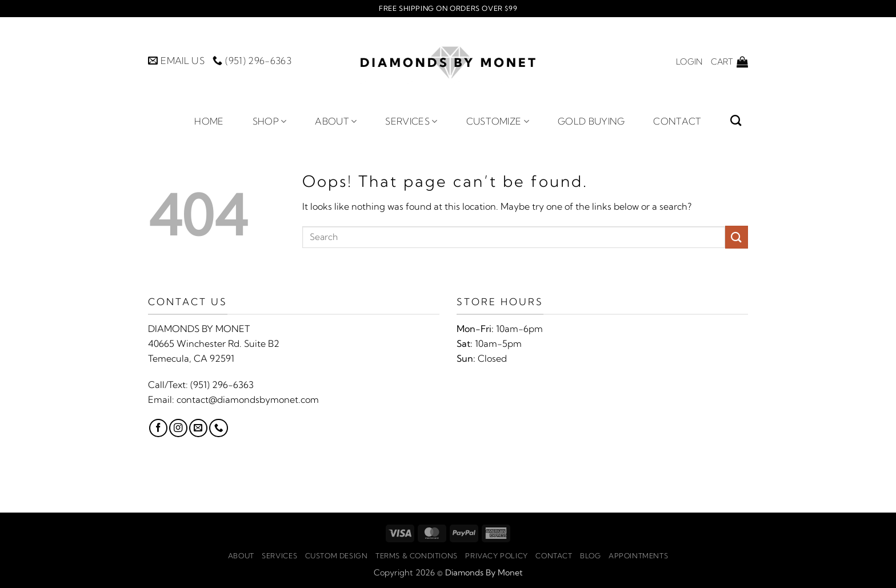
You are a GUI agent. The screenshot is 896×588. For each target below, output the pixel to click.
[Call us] (218, 428)
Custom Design (337, 556)
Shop (270, 121)
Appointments (638, 556)
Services (411, 121)
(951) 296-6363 (222, 385)
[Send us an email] (198, 428)
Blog (590, 556)
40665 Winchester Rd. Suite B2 (214, 343)
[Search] (736, 120)
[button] (689, 62)
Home (209, 121)
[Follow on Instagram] (178, 428)
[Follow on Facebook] (158, 428)
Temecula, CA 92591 (191, 358)
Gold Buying (591, 121)
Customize (498, 121)
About (336, 121)
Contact (677, 121)
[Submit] (737, 237)
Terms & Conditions (417, 556)
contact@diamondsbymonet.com (248, 399)
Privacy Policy (497, 556)
